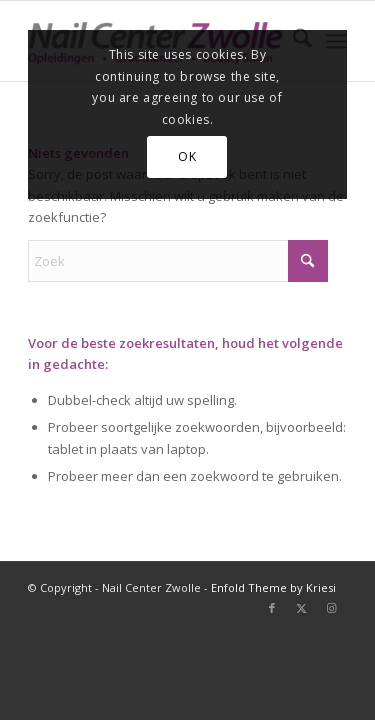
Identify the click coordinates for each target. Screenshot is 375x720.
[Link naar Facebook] (272, 608)
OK (187, 156)
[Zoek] (178, 261)
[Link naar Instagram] (332, 608)
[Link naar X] (302, 608)
